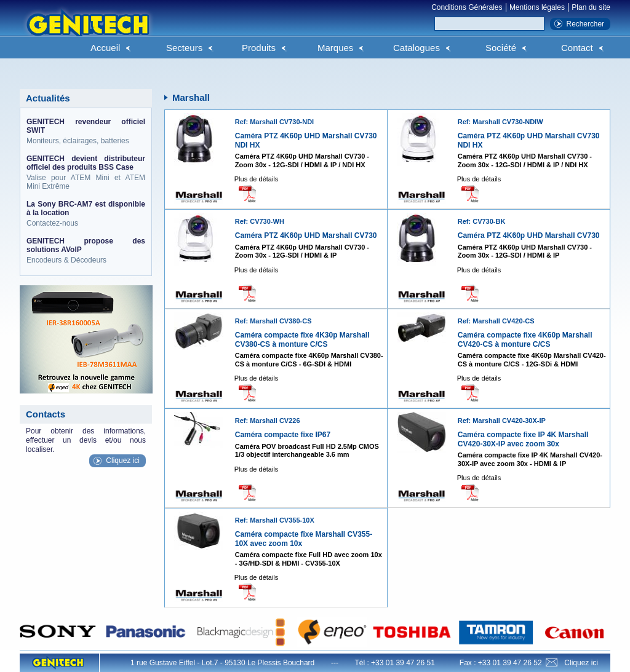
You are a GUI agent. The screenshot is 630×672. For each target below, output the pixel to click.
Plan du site (591, 7)
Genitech (87, 30)
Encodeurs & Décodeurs (86, 251)
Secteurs (184, 48)
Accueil (105, 48)
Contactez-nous (86, 214)
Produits (259, 48)
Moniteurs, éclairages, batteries (86, 131)
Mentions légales (537, 7)
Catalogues (417, 48)
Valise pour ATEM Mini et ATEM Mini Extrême (86, 172)
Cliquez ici (123, 461)
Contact (577, 48)
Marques (335, 48)
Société (501, 48)
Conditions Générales (467, 7)
